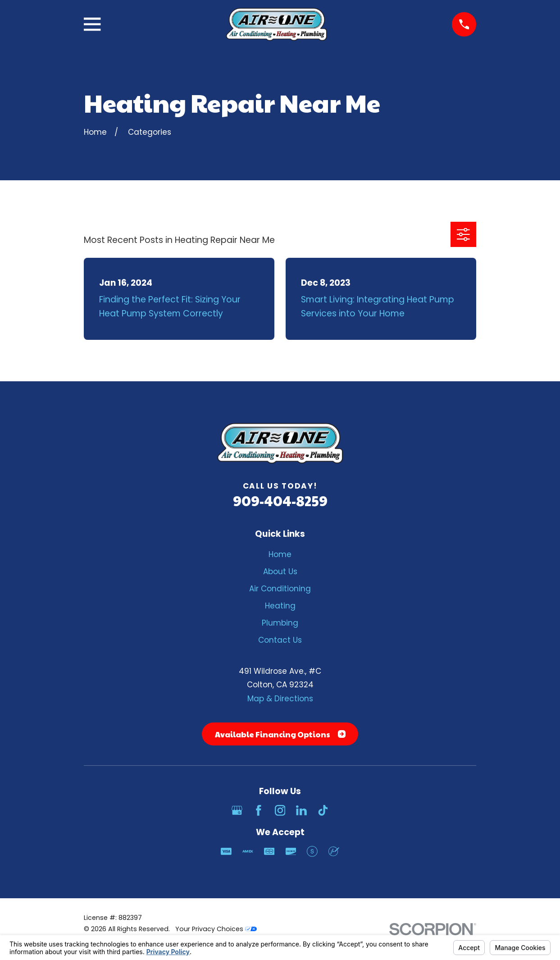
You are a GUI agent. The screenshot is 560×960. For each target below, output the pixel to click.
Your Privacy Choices (216, 929)
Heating (280, 606)
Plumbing (280, 623)
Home (280, 554)
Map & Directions (280, 699)
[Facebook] (259, 810)
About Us (280, 571)
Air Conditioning (280, 589)
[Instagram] (280, 810)
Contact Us (280, 640)
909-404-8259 (280, 501)
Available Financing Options (280, 734)
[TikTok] (323, 810)
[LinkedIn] (301, 810)
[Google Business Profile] (237, 810)
